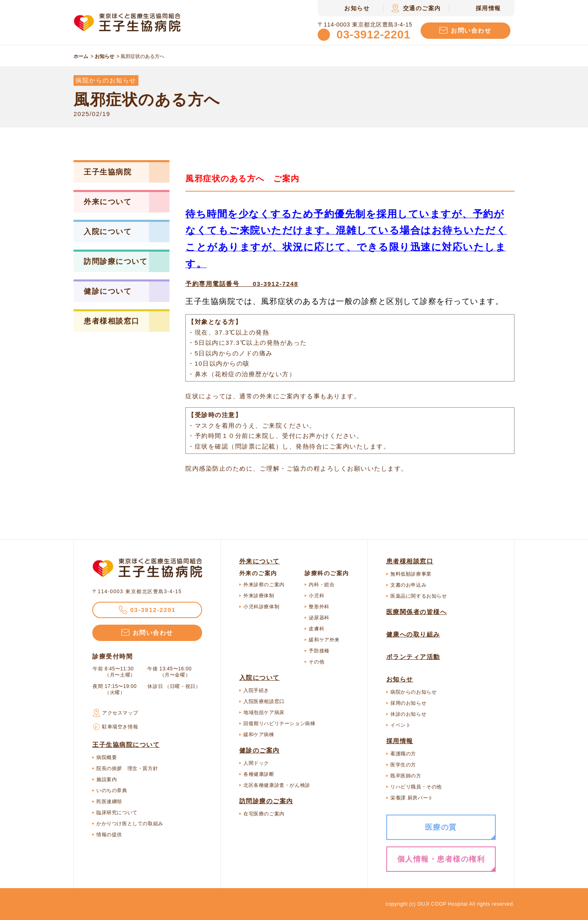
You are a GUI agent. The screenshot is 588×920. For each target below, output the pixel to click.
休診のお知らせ (408, 714)
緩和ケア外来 (324, 640)
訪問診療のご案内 (266, 801)
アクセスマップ (120, 713)
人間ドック (256, 763)
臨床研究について (117, 813)
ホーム (81, 56)
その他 (316, 662)
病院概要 (107, 757)
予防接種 (319, 651)
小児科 (316, 596)
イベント (401, 725)
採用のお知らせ (408, 703)
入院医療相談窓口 (264, 701)
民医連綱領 (109, 802)
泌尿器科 (319, 618)
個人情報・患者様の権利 (441, 859)
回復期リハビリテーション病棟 (279, 723)
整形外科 (319, 607)
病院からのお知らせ (413, 692)
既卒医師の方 (406, 776)
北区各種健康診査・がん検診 (277, 785)
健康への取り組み (413, 634)
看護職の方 (403, 754)
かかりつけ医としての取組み (130, 824)
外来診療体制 (259, 596)
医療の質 (441, 827)
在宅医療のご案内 (264, 814)
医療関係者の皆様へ (417, 612)
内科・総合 (322, 585)
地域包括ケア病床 (264, 712)
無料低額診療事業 (411, 574)
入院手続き (256, 690)
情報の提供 (109, 835)
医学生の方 (403, 765)
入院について (259, 678)
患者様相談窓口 (410, 561)
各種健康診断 (259, 774)
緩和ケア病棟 (259, 735)
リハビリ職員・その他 (416, 787)
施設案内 (107, 779)
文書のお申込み (408, 585)
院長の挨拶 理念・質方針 (127, 768)
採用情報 (400, 741)
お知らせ (105, 56)
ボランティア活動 (413, 657)
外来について (259, 561)
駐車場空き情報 (120, 727)
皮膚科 (316, 629)
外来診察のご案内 (264, 585)
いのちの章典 (112, 790)
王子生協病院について (126, 745)
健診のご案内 (259, 750)
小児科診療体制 (261, 607)
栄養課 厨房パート (412, 798)
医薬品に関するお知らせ (419, 596)
